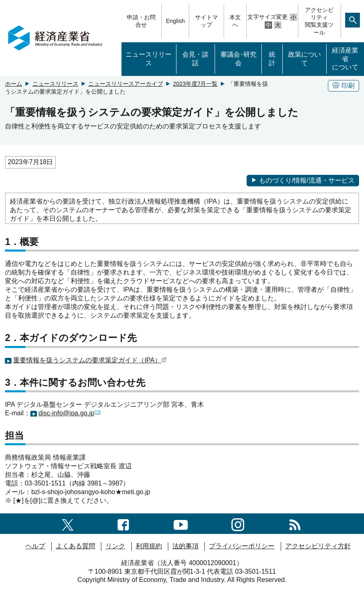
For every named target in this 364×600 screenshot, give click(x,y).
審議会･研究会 (238, 59)
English (175, 21)
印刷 (343, 86)
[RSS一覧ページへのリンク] (295, 523)
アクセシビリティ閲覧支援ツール (319, 21)
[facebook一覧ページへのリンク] (123, 523)
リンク (115, 546)
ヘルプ (35, 546)
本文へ (235, 21)
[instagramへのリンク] (238, 523)
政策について (304, 59)
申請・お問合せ (141, 21)
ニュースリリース (149, 59)
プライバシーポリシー (242, 546)
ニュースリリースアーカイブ (126, 84)
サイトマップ (206, 21)
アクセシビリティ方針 (318, 546)
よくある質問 (76, 546)
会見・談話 (195, 59)
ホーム (14, 84)
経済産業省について (345, 59)
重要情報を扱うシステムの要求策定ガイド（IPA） (87, 360)
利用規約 (149, 546)
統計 (272, 59)
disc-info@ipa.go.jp (66, 413)
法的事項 (185, 546)
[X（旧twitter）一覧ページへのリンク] (68, 523)
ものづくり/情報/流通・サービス (303, 180)
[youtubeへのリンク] (181, 523)
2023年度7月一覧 (196, 84)
